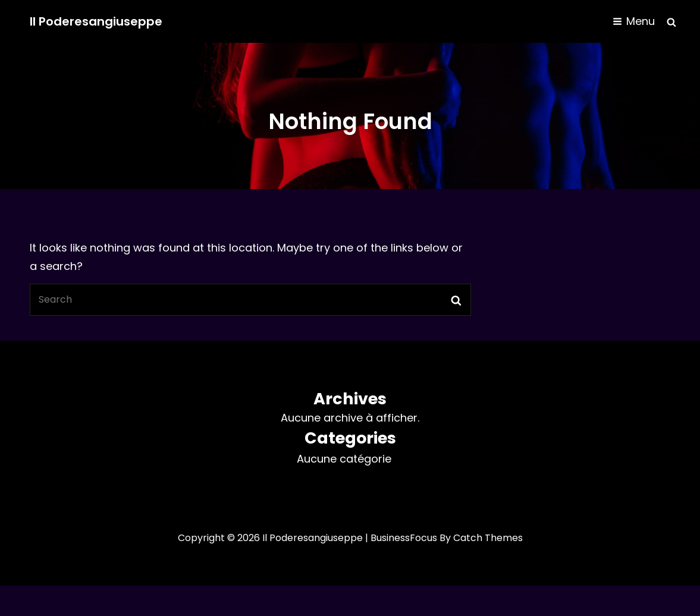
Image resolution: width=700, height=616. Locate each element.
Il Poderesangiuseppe (96, 21)
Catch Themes (488, 538)
